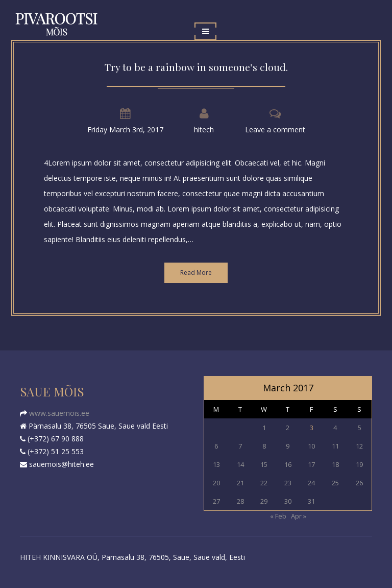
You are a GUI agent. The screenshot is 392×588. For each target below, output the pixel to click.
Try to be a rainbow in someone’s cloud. (196, 67)
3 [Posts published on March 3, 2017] (312, 428)
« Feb (278, 516)
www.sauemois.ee (58, 413)
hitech (204, 130)
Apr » (299, 516)
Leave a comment (275, 130)
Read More (196, 273)
